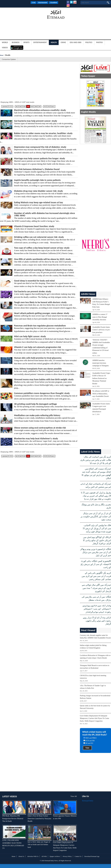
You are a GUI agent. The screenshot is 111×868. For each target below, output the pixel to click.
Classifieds (54, 3)
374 (49, 106)
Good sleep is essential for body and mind (34, 281)
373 (45, 106)
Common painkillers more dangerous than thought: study (42, 393)
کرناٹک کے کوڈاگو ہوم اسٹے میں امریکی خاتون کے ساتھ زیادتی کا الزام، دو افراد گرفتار (97, 540)
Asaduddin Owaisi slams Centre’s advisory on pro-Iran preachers (101, 330)
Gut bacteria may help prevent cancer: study (36, 121)
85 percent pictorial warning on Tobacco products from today (44, 270)
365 (32, 106)
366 (36, 106)
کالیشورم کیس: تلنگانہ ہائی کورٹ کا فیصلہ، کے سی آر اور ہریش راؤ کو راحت (96, 564)
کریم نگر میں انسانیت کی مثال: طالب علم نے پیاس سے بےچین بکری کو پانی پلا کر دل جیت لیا (96, 460)
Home (2, 55)
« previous (5, 106)
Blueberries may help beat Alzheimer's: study (36, 438)
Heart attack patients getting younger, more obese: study (42, 313)
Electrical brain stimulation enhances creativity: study (40, 110)
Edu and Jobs (76, 42)
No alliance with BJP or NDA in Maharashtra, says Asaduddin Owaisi (101, 394)
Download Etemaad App (92, 856)
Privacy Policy (67, 856)
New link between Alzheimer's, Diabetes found (37, 169)
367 (40, 106)
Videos (5, 48)
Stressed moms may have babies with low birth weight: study (44, 379)
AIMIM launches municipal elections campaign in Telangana (101, 363)
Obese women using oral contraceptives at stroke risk (40, 428)
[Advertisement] (19, 15)
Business (16, 42)
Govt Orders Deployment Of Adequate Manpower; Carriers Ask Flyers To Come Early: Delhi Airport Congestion (94, 718)
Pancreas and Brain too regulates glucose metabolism (40, 326)
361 (17, 106)
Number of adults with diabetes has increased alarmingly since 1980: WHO (44, 214)
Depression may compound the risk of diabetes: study (40, 147)
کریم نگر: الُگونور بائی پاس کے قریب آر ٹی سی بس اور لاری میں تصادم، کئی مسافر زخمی (96, 576)
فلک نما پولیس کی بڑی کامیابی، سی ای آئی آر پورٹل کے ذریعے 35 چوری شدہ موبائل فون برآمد (97, 528)
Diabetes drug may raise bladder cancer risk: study (39, 191)
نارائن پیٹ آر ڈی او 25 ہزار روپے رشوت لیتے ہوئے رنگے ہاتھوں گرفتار (97, 621)
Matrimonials (43, 3)
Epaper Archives (55, 856)
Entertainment (40, 42)
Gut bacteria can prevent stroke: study (33, 291)
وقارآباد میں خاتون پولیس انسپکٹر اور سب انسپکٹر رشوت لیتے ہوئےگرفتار (97, 609)
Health (54, 42)
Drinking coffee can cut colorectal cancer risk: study (39, 237)
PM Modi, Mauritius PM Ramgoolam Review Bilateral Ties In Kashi (13, 818)
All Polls (44, 856)
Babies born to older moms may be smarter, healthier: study (43, 133)
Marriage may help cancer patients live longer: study (40, 158)
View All (74, 796)
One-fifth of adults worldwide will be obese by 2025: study (42, 259)
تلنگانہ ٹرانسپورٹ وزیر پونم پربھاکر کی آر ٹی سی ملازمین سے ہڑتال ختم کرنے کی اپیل (96, 552)
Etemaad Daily (88, 801)
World (5, 42)
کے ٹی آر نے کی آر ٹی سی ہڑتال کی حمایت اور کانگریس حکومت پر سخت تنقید (96, 516)
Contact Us (78, 856)
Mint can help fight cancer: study (30, 336)
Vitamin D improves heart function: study (34, 226)
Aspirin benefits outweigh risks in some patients (37, 180)
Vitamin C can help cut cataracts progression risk (38, 347)
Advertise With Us (33, 856)
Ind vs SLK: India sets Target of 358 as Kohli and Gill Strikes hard (39, 845)
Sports (26, 42)
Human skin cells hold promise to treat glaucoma (38, 358)
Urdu (34, 3)
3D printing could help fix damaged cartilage (35, 404)
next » (53, 106)
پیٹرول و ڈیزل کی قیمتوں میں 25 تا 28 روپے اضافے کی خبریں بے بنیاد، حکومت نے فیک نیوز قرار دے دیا (96, 496)
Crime (63, 42)
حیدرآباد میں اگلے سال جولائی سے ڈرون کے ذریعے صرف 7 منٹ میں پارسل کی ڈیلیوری (96, 588)
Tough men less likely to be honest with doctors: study (40, 302)
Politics (89, 42)
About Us (21, 856)
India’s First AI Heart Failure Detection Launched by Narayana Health (39, 818)
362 (20, 106)
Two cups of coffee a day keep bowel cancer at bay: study (42, 248)
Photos (99, 42)
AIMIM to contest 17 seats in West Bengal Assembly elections (100, 317)
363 (24, 106)
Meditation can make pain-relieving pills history (37, 415)
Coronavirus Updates (9, 59)
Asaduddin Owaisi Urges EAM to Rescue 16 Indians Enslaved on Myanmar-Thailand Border (101, 378)
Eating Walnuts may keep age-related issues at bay (39, 202)
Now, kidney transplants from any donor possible (38, 369)
